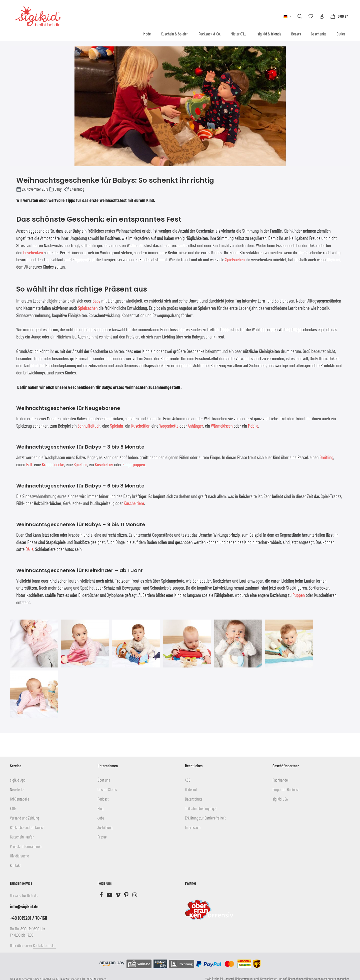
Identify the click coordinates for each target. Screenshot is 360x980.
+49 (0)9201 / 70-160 (29, 918)
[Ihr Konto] (322, 16)
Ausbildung (105, 827)
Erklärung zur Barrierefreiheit (205, 818)
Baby (96, 301)
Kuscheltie (140, 426)
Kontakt (15, 865)
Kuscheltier (104, 464)
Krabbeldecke (53, 464)
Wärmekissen (222, 426)
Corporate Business (286, 789)
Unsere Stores (107, 789)
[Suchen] (300, 16)
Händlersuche (19, 856)
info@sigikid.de (24, 906)
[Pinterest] (127, 896)
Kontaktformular (44, 945)
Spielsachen (235, 259)
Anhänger (195, 426)
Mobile (253, 426)
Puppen (299, 595)
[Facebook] (102, 896)
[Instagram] (135, 896)
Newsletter (17, 789)
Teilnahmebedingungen (201, 808)
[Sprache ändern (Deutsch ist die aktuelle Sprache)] (288, 16)
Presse (102, 837)
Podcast (103, 799)
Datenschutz (194, 799)
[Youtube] (110, 896)
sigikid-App (18, 780)
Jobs (101, 818)
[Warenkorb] (339, 16)
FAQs (13, 808)
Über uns (104, 780)
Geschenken (33, 252)
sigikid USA (280, 799)
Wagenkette (169, 426)
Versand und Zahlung (24, 818)
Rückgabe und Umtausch (27, 827)
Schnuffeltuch (89, 426)
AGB (188, 780)
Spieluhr (117, 426)
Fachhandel (280, 780)
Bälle (29, 549)
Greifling (326, 457)
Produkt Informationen (26, 846)
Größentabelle (19, 799)
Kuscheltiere (134, 503)
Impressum (193, 827)
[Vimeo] (118, 896)
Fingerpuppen (134, 464)
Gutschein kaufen (22, 837)
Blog (100, 808)
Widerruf (191, 789)
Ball (29, 464)
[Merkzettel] (311, 16)
